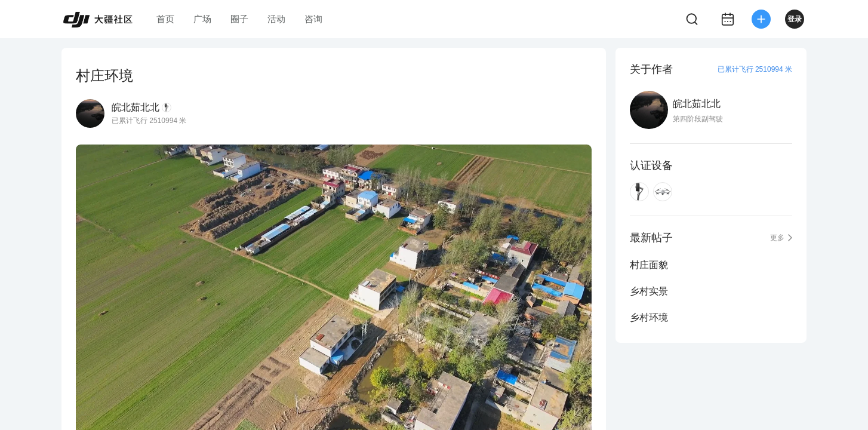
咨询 (313, 19)
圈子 (239, 19)
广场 (202, 19)
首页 (165, 19)
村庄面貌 (649, 265)
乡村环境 (649, 317)
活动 (276, 19)
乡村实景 (649, 291)
